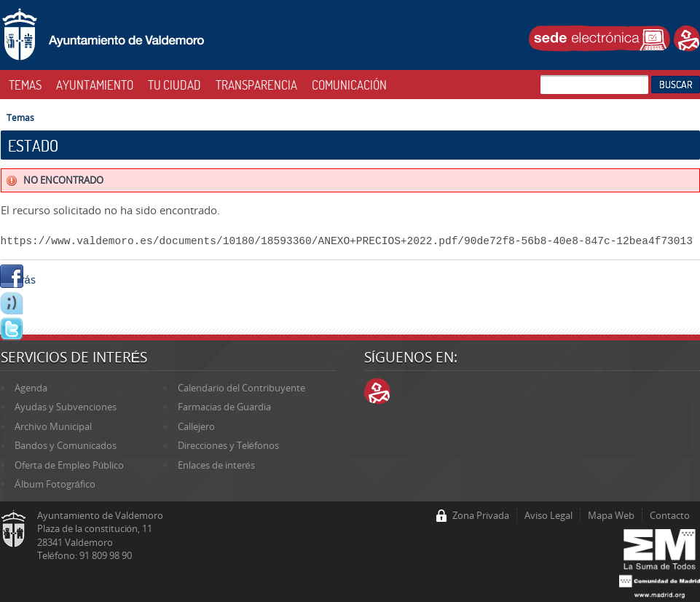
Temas (20, 117)
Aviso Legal (548, 515)
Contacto (670, 515)
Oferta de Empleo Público (69, 465)
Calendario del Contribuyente (241, 388)
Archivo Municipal (53, 426)
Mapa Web (611, 515)
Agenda (31, 388)
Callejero (196, 426)
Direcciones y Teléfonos (228, 445)
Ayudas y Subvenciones (66, 407)
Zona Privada (481, 515)
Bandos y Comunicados (66, 445)
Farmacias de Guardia (224, 407)
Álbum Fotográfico (55, 484)
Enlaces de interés (216, 465)
